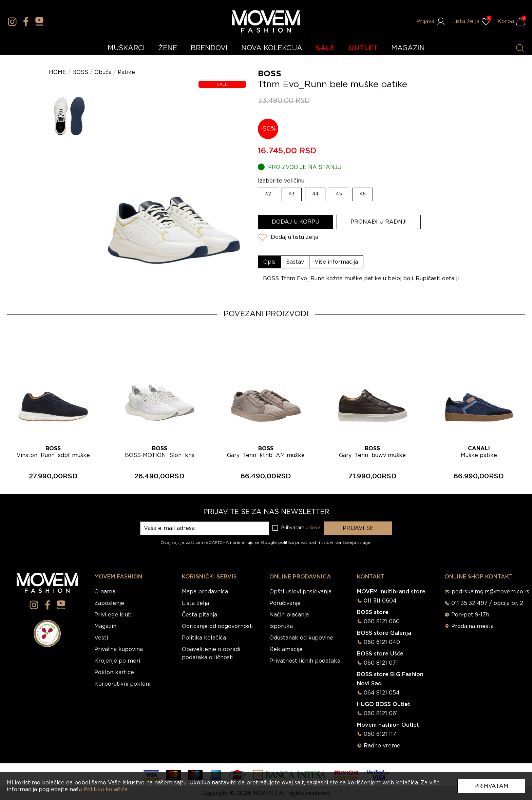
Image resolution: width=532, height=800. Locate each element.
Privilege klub (113, 615)
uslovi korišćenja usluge (346, 542)
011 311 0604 (380, 601)
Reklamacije (286, 649)
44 (315, 194)
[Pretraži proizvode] (520, 48)
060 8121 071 (381, 663)
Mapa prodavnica (205, 592)
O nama (105, 592)
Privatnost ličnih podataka (305, 661)
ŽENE (168, 48)
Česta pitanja (199, 615)
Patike (126, 72)
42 (268, 194)
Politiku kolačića (106, 789)
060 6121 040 (382, 642)
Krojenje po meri (117, 661)
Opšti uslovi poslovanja (300, 592)
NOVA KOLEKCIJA (272, 48)
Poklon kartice (114, 672)
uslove (313, 528)
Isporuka (281, 626)
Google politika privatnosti (290, 542)
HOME (58, 72)
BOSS (80, 72)
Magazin (105, 626)
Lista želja (195, 603)
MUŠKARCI (126, 48)
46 (363, 194)
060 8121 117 (380, 734)
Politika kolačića (204, 638)
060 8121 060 (382, 622)
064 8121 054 (382, 693)
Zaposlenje (109, 603)
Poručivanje (285, 603)
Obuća (103, 72)
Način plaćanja (289, 615)
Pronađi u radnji (379, 222)
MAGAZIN (408, 48)
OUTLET (363, 48)
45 (339, 194)
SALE (325, 48)
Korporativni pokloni (122, 684)
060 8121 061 (381, 713)
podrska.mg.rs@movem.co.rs (490, 592)
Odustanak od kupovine (301, 638)
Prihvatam (491, 786)
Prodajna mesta (472, 626)
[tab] (270, 262)
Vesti (101, 638)
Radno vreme (382, 746)
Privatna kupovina (119, 649)
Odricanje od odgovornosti (218, 626)
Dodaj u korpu (296, 222)
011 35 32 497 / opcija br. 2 (487, 603)
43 (292, 194)
